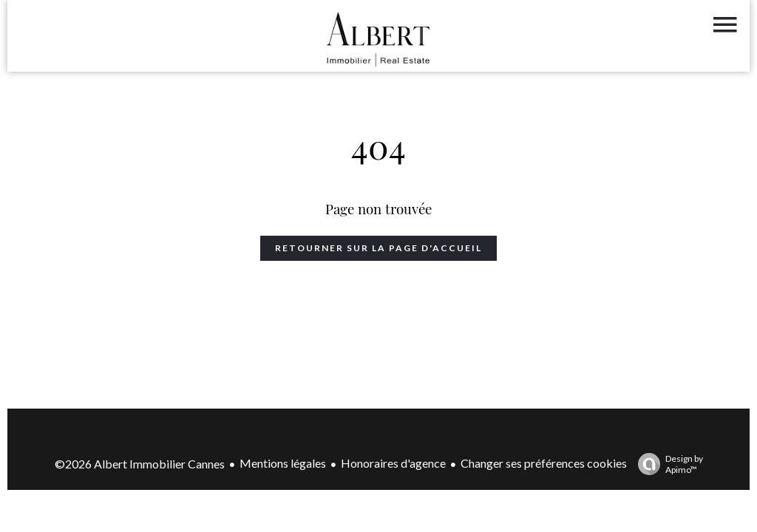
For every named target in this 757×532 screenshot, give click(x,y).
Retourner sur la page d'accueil (378, 248)
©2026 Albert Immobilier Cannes (140, 464)
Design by (667, 464)
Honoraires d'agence (393, 463)
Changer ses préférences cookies (544, 463)
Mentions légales (283, 463)
